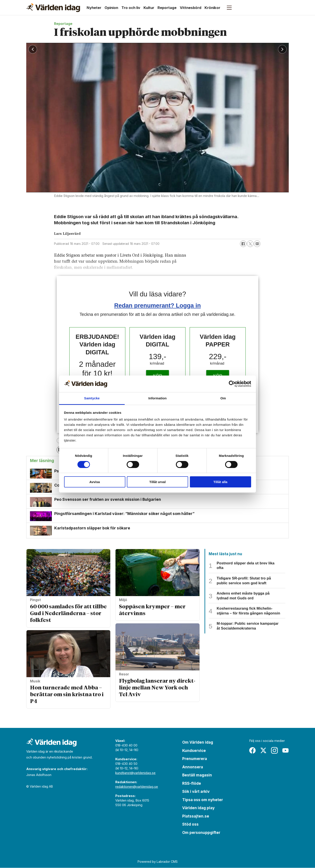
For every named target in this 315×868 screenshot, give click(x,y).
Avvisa (95, 482)
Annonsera (193, 767)
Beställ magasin (197, 775)
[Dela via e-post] (257, 244)
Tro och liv (131, 8)
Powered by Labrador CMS (158, 862)
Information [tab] (157, 398)
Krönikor (212, 8)
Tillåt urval (158, 482)
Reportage (167, 8)
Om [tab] (223, 398)
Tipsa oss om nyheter (203, 800)
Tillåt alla (220, 482)
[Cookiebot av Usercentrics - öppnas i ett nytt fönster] (232, 384)
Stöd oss (190, 825)
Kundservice (194, 751)
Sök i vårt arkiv (196, 792)
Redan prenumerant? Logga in (157, 305)
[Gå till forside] (53, 8)
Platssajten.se (196, 816)
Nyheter (94, 8)
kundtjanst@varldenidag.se (135, 773)
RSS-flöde (192, 783)
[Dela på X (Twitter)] (250, 244)
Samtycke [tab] (92, 398)
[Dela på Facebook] (243, 244)
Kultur (149, 8)
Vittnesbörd (191, 8)
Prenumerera (195, 759)
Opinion (111, 8)
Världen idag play (198, 808)
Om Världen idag (198, 743)
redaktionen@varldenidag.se (137, 787)
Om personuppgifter (201, 833)
